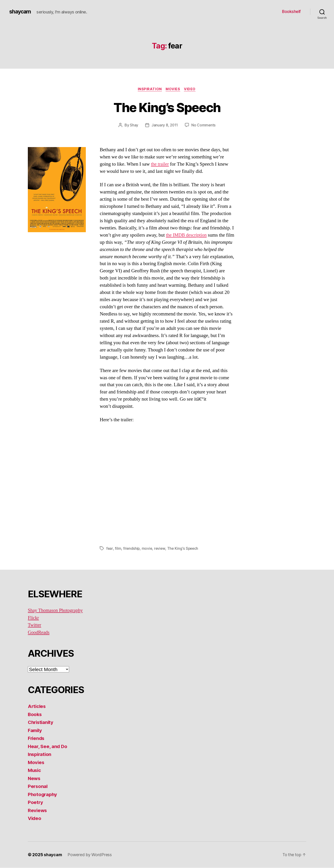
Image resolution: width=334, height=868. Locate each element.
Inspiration (149, 89)
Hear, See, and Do (48, 747)
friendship (132, 549)
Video (191, 89)
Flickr (34, 618)
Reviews (38, 811)
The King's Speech (184, 549)
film (118, 549)
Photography (43, 795)
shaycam (21, 12)
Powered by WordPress (90, 855)
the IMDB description (187, 235)
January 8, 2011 (165, 125)
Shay (134, 125)
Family (35, 731)
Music (35, 770)
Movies (173, 89)
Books (35, 715)
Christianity (41, 722)
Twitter (35, 625)
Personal (38, 786)
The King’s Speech (167, 107)
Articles (37, 706)
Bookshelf (291, 11)
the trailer (160, 165)
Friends (37, 738)
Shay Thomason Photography (57, 611)
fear (110, 549)
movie (148, 549)
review (160, 549)
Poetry (35, 802)
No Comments (204, 125)
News (34, 779)
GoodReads (39, 633)
